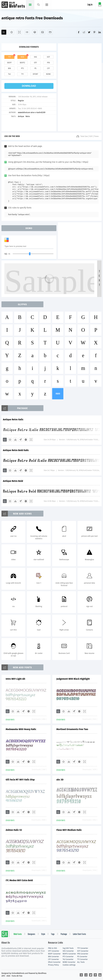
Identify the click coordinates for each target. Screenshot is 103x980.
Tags (53, 934)
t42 (9, 74)
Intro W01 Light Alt (15, 679)
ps (35, 68)
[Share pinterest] (94, 32)
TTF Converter (83, 948)
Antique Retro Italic (13, 419)
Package (64, 934)
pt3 (22, 68)
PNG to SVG (53, 948)
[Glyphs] (27, 32)
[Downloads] (15, 440)
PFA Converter (83, 954)
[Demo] (19, 32)
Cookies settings (69, 965)
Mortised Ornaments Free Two (72, 729)
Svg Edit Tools (68, 948)
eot (48, 57)
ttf (9, 57)
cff (48, 68)
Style (43, 934)
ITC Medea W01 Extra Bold (19, 880)
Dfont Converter (54, 962)
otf (35, 63)
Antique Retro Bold (13, 481)
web (22, 57)
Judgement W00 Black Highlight (73, 679)
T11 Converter (82, 959)
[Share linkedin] (100, 32)
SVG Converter (68, 951)
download (29, 86)
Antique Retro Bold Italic (16, 450)
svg (35, 57)
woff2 (22, 63)
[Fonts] (50, 32)
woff (9, 63)
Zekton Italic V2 (14, 830)
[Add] (4, 32)
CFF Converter (53, 959)
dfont (35, 74)
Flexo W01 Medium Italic (69, 830)
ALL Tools (81, 962)
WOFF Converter (54, 954)
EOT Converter (83, 951)
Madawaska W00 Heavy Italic (21, 729)
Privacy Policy (53, 965)
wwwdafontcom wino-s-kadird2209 (32, 112)
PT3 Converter (68, 957)
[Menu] (47, 5)
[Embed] (26, 440)
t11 (22, 74)
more (58, 394)
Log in (90, 5)
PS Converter (82, 957)
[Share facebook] (79, 32)
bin (9, 68)
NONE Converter (69, 962)
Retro (28, 116)
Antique (21, 116)
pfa (48, 63)
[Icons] (42, 32)
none (48, 74)
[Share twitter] (89, 32)
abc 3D (60, 780)
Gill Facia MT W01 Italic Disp (20, 780)
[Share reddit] (84, 32)
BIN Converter (54, 957)
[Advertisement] (80, 87)
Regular (21, 101)
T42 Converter (68, 959)
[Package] (35, 32)
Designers (31, 934)
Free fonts (13, 5)
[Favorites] (12, 32)
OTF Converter (54, 951)
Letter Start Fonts (79, 934)
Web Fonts (18, 934)
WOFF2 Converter (69, 954)
